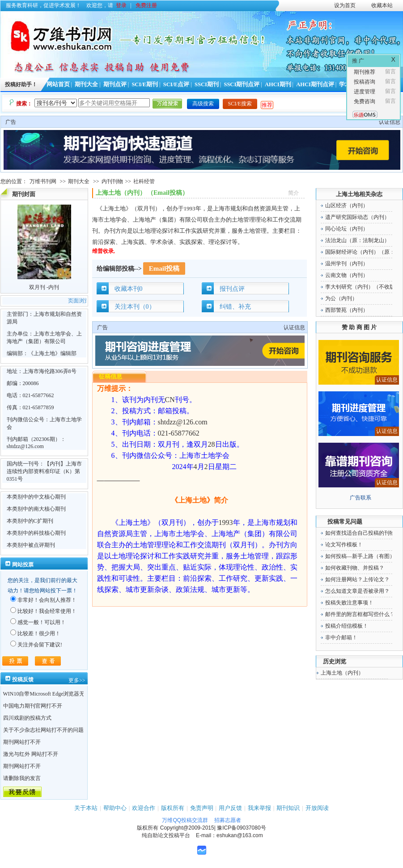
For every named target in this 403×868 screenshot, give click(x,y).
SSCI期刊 (207, 84)
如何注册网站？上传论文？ (357, 579)
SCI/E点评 (176, 84)
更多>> (77, 680)
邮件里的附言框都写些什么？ (360, 614)
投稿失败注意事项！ (349, 603)
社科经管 (144, 181)
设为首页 (345, 5)
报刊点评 (232, 289)
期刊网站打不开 (22, 742)
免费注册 (146, 5)
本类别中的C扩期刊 (30, 521)
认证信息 (390, 122)
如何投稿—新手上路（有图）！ (363, 556)
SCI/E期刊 (145, 84)
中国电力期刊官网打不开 (33, 706)
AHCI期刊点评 (315, 84)
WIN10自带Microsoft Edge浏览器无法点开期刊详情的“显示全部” (79, 694)
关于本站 (86, 808)
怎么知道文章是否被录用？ (357, 591)
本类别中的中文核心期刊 (36, 497)
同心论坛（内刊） (347, 229)
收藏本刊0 (129, 289)
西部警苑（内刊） (347, 310)
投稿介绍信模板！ (347, 626)
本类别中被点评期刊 (31, 545)
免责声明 (202, 808)
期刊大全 (86, 84)
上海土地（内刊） (342, 673)
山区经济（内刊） (347, 205)
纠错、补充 (235, 307)
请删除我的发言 (22, 778)
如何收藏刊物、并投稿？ (355, 568)
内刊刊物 (112, 181)
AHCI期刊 (278, 84)
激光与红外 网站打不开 (31, 754)
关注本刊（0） (135, 307)
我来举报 (259, 808)
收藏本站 (382, 5)
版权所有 (173, 808)
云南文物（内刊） (347, 275)
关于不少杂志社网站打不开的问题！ (46, 730)
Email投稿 (164, 268)
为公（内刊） (341, 298)
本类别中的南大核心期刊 (36, 509)
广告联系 (361, 498)
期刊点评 (115, 84)
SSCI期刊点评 (242, 84)
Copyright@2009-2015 (187, 828)
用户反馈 (230, 808)
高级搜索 (203, 104)
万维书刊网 (43, 181)
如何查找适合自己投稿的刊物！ (363, 533)
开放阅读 (317, 808)
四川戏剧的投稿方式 (27, 718)
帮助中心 (115, 808)
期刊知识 (288, 808)
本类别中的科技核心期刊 (36, 533)
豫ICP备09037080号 (241, 828)
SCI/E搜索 (240, 104)
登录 (121, 5)
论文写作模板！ (344, 545)
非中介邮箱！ (341, 637)
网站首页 (58, 84)
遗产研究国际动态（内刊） (357, 217)
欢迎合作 (144, 808)
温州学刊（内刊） (347, 264)
